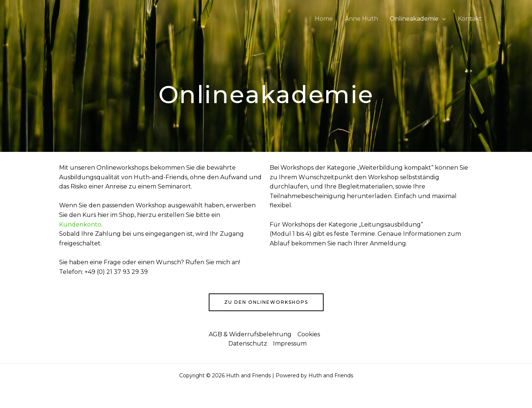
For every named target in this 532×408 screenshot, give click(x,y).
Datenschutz (248, 344)
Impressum (290, 344)
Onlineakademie (414, 19)
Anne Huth (361, 19)
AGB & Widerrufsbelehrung (250, 334)
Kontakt (470, 19)
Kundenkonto (80, 225)
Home (324, 19)
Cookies (309, 334)
